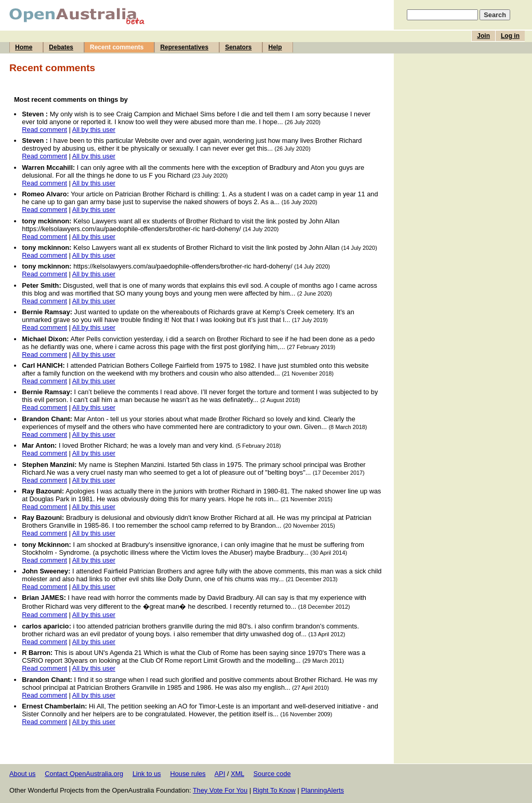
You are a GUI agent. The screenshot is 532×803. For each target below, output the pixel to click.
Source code (272, 774)
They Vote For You (220, 790)
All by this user (94, 130)
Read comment (44, 130)
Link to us (147, 774)
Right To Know (274, 790)
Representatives (184, 47)
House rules (188, 774)
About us (23, 774)
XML (237, 774)
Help (275, 47)
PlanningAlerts (323, 790)
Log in (510, 36)
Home (24, 47)
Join (483, 36)
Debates (61, 47)
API (220, 774)
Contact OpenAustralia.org (84, 774)
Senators (238, 47)
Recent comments (117, 47)
